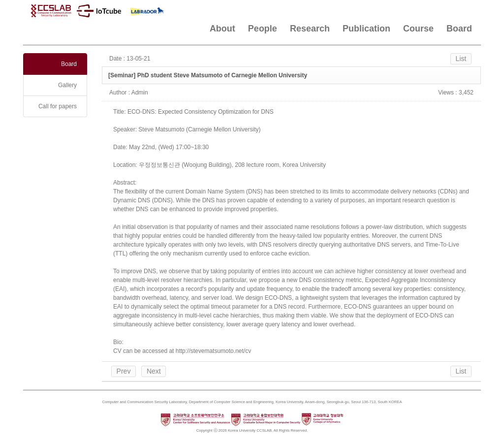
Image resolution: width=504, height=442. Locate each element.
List (461, 59)
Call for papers (58, 106)
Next (154, 371)
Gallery (67, 85)
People (263, 29)
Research (310, 29)
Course (418, 29)
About (222, 29)
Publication (366, 29)
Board (459, 29)
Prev (124, 371)
